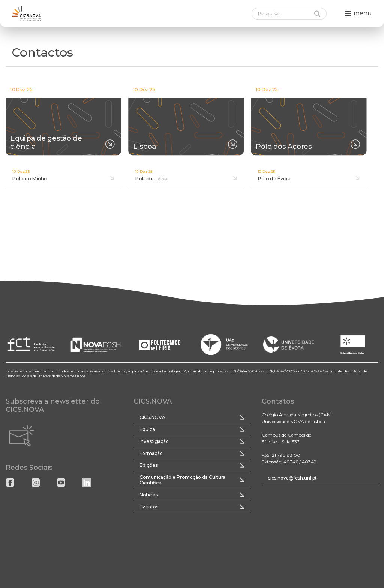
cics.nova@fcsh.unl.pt (292, 478)
